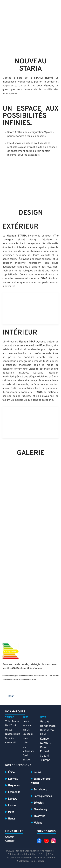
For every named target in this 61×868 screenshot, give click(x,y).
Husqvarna (47, 730)
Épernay (13, 779)
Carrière (10, 841)
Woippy (38, 823)
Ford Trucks (11, 726)
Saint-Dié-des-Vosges (41, 781)
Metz (11, 812)
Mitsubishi (28, 751)
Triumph (45, 760)
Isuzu (25, 739)
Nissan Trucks (13, 734)
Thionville (39, 816)
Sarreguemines (43, 796)
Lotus (26, 743)
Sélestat (38, 803)
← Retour (8, 696)
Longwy (13, 799)
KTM (43, 734)
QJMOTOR (47, 743)
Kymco (44, 739)
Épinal (12, 772)
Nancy (12, 819)
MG (24, 747)
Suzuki (26, 760)
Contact (10, 837)
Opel (25, 755)
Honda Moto (48, 726)
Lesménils (14, 792)
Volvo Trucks (12, 721)
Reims (37, 772)
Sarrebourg (40, 790)
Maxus (9, 730)
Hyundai (27, 726)
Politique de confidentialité (21, 854)
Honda (26, 721)
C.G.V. (51, 854)
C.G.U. (42, 854)
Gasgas (45, 722)
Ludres (12, 805)
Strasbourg (40, 810)
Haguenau (14, 786)
